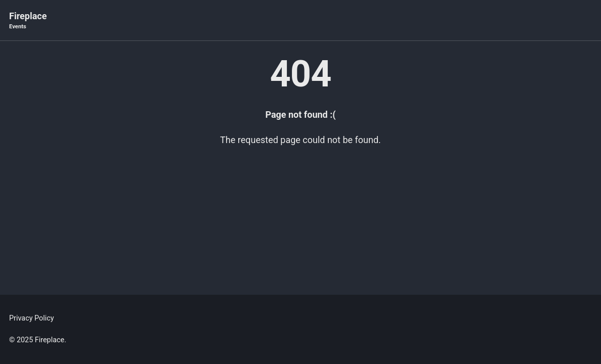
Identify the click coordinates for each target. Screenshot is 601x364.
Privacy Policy (32, 318)
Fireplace (28, 21)
